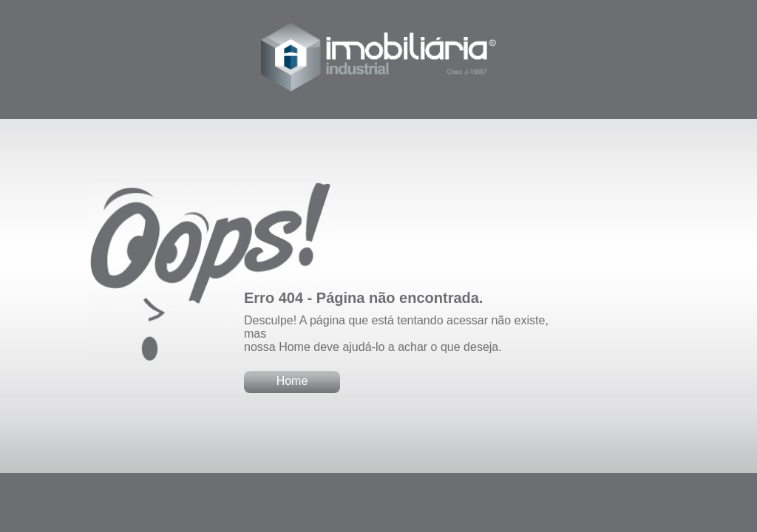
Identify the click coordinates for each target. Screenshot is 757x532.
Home (292, 381)
